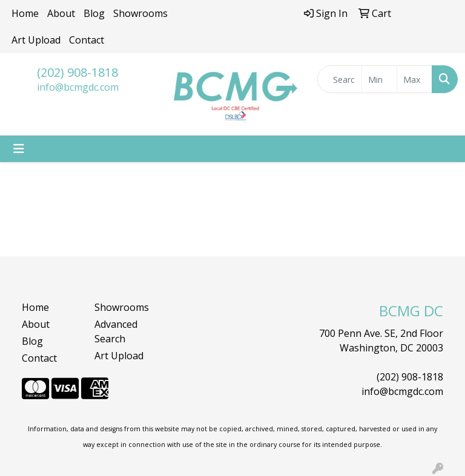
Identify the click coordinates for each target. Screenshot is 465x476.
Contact (87, 40)
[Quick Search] (340, 79)
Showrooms (140, 13)
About (61, 13)
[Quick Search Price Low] (379, 79)
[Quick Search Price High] (414, 79)
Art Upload (36, 40)
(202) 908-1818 (77, 72)
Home (25, 13)
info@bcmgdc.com (78, 87)
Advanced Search (116, 331)
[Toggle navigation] (19, 149)
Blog (94, 13)
